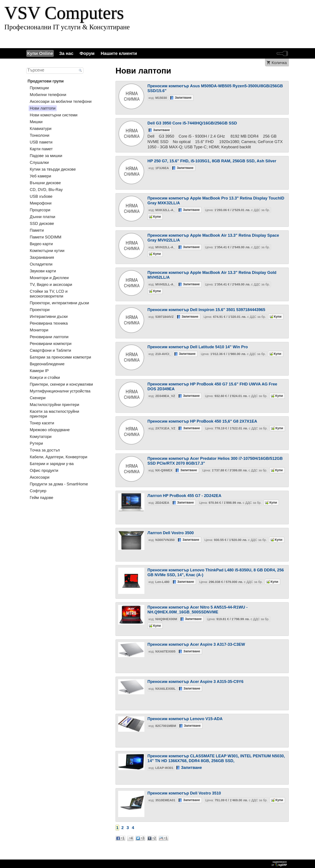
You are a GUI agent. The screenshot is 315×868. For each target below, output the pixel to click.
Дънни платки (42, 217)
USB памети (41, 142)
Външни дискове (45, 183)
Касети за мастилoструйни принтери (54, 414)
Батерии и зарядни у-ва (52, 464)
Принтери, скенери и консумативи (61, 384)
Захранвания (42, 257)
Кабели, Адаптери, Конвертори (59, 457)
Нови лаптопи (43, 108)
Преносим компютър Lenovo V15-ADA (185, 719)
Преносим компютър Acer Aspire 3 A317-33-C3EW (196, 644)
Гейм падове (41, 498)
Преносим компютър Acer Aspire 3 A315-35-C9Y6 (195, 682)
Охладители (41, 264)
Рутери (36, 443)
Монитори (39, 330)
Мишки (36, 122)
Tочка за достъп (45, 450)
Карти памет (41, 149)
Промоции (39, 88)
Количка (279, 63)
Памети (37, 230)
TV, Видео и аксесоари (51, 284)
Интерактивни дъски (49, 316)
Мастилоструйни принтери (54, 405)
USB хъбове (41, 196)
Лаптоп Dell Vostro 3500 (171, 533)
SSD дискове (42, 223)
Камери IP (39, 371)
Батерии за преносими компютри (60, 357)
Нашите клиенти (119, 53)
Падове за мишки (46, 156)
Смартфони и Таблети (50, 350)
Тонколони (39, 135)
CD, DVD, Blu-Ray (46, 190)
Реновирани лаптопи (49, 337)
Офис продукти (44, 470)
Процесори (40, 210)
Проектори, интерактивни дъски (59, 303)
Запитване (183, 98)
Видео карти (41, 244)
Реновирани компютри (51, 344)
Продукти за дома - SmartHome (59, 484)
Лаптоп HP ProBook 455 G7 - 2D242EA (184, 496)
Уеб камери (40, 176)
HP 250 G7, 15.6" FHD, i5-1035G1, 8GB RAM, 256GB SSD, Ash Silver (212, 161)
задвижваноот (280, 863)
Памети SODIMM (46, 237)
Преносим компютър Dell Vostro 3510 (184, 793)
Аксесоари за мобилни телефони (61, 101)
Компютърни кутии (47, 251)
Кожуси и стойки (45, 377)
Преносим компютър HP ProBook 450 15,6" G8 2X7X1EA (202, 421)
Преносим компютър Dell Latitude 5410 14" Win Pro (198, 347)
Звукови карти (43, 271)
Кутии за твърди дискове (53, 169)
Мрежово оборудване (50, 430)
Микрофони (41, 203)
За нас (66, 53)
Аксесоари (40, 477)
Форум (87, 53)
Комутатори (41, 437)
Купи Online (40, 53)
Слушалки (39, 162)
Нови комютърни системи (54, 115)
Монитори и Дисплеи (49, 278)
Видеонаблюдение (47, 364)
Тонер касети (42, 423)
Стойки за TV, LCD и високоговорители (49, 294)
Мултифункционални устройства (60, 391)
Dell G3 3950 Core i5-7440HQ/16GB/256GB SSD (192, 123)
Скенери (38, 398)
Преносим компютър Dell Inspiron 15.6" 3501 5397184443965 (206, 310)
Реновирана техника (49, 323)
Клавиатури (41, 129)
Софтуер (38, 491)
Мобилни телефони (48, 95)
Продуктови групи (46, 81)
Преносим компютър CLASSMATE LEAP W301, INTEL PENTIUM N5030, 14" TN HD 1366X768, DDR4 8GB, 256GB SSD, (216, 758)
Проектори (40, 310)
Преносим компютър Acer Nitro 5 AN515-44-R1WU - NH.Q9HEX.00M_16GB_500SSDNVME (198, 610)
